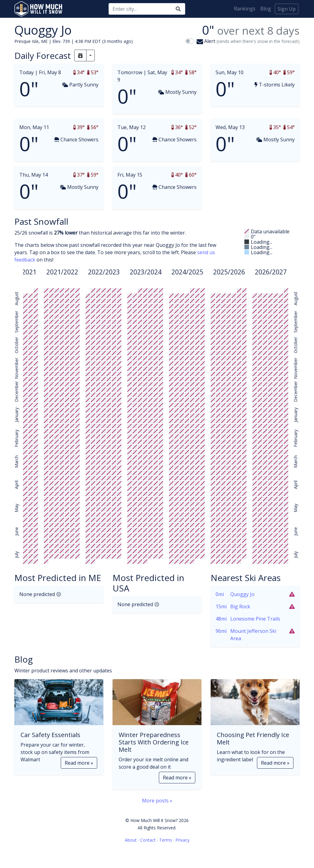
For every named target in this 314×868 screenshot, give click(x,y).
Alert (248, 41)
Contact (148, 840)
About (131, 840)
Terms (166, 840)
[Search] (140, 9)
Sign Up (287, 9)
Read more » (79, 763)
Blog (266, 9)
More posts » (157, 801)
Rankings (245, 9)
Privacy (182, 840)
